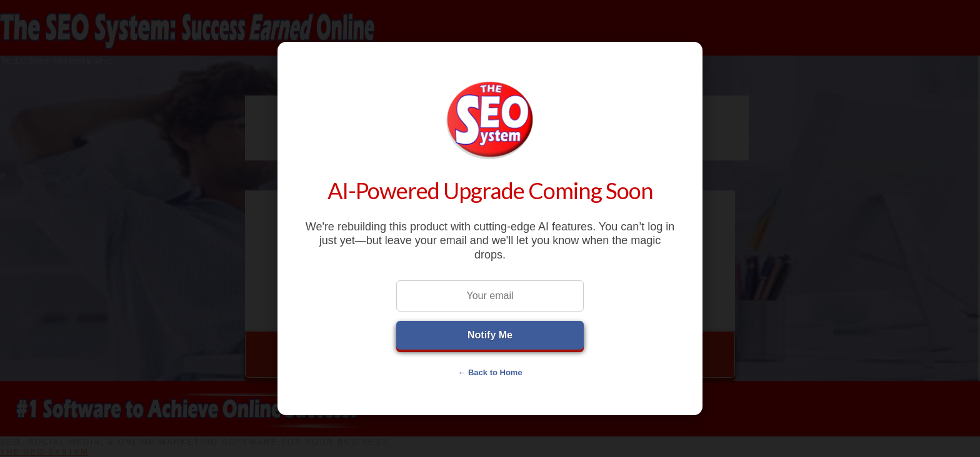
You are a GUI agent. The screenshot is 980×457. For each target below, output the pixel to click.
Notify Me (490, 335)
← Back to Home (490, 372)
